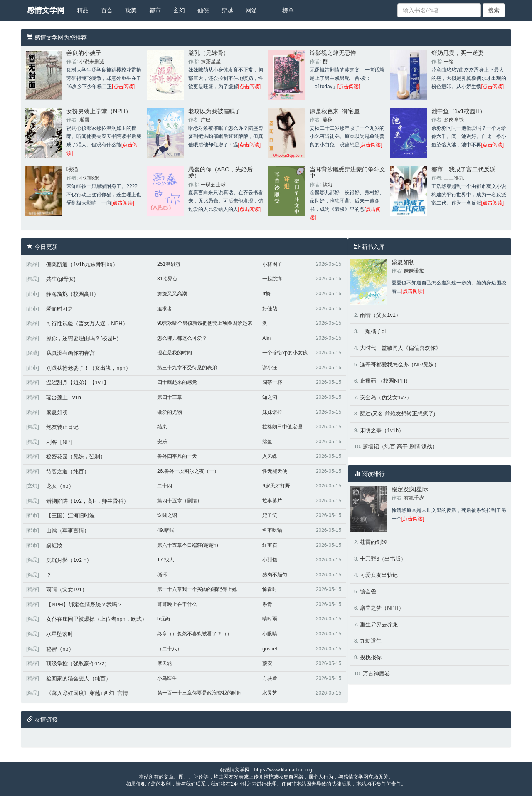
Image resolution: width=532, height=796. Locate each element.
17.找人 (166, 560)
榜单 (288, 10)
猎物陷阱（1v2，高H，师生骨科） (87, 501)
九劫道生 (371, 641)
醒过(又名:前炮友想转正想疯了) (398, 414)
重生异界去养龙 (379, 624)
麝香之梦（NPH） (382, 608)
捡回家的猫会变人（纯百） (79, 679)
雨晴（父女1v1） (67, 590)
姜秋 (328, 120)
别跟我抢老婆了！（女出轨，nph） (89, 368)
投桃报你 (371, 657)
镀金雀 (368, 592)
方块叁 (270, 678)
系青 (267, 604)
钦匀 (328, 185)
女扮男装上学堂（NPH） (99, 111)
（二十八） (170, 649)
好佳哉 (270, 309)
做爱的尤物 (170, 412)
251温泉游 (169, 264)
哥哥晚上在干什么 (177, 604)
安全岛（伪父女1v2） (386, 397)
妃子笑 (270, 515)
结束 (162, 427)
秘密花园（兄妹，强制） (76, 456)
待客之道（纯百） (68, 471)
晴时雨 (270, 619)
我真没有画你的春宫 (70, 353)
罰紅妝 (54, 545)
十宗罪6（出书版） (383, 559)
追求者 (165, 309)
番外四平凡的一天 (177, 456)
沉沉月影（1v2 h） (69, 560)
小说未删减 (92, 62)
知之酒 (270, 397)
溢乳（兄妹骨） (209, 53)
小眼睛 (270, 634)
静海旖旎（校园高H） (72, 294)
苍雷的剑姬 (373, 542)
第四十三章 (170, 397)
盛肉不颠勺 (275, 575)
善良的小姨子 (84, 53)
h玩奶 (164, 619)
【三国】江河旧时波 (70, 515)
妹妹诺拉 (272, 412)
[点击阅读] (123, 87)
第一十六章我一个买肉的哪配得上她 (197, 589)
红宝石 (270, 545)
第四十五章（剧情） (180, 501)
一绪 (449, 62)
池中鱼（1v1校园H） (459, 111)
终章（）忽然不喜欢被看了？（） (195, 634)
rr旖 (266, 294)
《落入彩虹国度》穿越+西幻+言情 (87, 693)
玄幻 (179, 10)
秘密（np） (60, 649)
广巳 (206, 120)
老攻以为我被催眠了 (214, 111)
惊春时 (270, 589)
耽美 (131, 10)
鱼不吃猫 (272, 530)
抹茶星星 (211, 62)
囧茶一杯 (272, 382)
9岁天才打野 (276, 486)
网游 (251, 10)
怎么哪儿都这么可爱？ (182, 338)
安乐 (162, 442)
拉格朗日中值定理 (282, 427)
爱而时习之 (60, 309)
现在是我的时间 (175, 353)
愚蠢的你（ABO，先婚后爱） (221, 172)
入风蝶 (270, 456)
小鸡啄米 (89, 178)
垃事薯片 (272, 501)
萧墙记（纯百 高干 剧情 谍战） (400, 446)
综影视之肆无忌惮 (333, 53)
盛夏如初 (57, 412)
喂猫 (72, 169)
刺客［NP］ (61, 442)
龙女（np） (60, 486)
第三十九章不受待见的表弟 (187, 368)
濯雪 (84, 120)
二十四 (165, 486)
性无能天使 (275, 471)
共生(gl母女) (61, 279)
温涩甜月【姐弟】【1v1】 (78, 382)
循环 (162, 575)
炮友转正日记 (62, 427)
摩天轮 (165, 663)
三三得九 (454, 178)
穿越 (227, 10)
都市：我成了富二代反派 (463, 169)
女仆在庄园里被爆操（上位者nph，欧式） (97, 619)
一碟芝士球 (213, 185)
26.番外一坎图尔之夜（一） (188, 471)
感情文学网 (46, 10)
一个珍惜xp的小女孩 (285, 353)
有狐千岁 (414, 498)
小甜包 (270, 560)
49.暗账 (166, 530)
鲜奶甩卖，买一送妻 (458, 53)
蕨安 (267, 663)
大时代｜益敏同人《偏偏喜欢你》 (400, 348)
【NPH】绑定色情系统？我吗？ (84, 604)
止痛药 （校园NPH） (385, 381)
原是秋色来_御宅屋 (335, 111)
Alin (266, 338)
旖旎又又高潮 (172, 294)
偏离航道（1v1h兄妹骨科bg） (82, 264)
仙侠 (203, 10)
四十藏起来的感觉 (177, 382)
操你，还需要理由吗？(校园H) (82, 338)
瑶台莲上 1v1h (64, 397)
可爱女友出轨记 (379, 575)
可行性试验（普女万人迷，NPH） (87, 323)
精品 (83, 10)
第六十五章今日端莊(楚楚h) (188, 545)
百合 (107, 10)
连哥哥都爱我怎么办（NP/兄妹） (400, 365)
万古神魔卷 (376, 674)
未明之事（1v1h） (382, 430)
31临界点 (167, 279)
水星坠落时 (60, 634)
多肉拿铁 (454, 120)
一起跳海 (272, 279)
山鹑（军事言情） (68, 530)
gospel (270, 649)
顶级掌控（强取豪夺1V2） (78, 664)
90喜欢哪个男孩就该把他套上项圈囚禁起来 (205, 323)
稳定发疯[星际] (411, 489)
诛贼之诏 (167, 515)
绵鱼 (267, 442)
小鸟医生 (167, 678)
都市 (155, 10)
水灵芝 (270, 693)
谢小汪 (270, 368)
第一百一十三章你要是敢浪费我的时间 (199, 693)
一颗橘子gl (373, 331)
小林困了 (272, 264)
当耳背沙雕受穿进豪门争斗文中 (347, 172)
